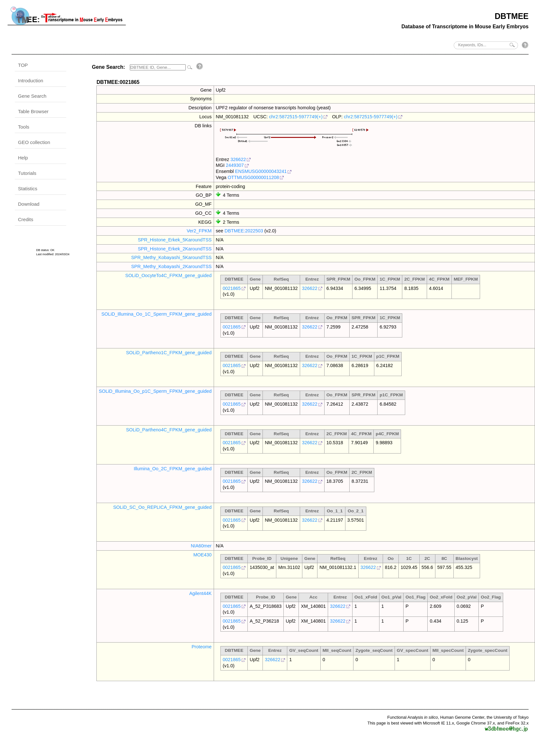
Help (23, 158)
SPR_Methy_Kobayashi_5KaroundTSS (171, 257)
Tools (24, 127)
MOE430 (203, 555)
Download (29, 204)
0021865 (232, 288)
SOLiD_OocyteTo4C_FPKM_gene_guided (169, 275)
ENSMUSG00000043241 (261, 171)
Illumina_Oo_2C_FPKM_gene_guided (173, 469)
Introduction (31, 81)
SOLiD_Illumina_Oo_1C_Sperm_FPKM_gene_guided (156, 314)
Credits (26, 219)
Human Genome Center (462, 717)
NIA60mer (201, 546)
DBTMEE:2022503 (244, 231)
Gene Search (32, 96)
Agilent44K (201, 593)
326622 (238, 159)
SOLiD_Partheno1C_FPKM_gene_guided (169, 353)
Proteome (201, 647)
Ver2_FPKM (199, 231)
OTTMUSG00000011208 (253, 177)
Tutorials (27, 173)
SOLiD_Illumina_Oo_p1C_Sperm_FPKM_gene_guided (155, 391)
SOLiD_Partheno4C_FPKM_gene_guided (169, 430)
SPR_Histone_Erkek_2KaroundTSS (175, 249)
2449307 (235, 165)
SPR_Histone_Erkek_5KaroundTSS (175, 240)
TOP (23, 65)
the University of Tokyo (508, 717)
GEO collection (34, 142)
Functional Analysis (413, 717)
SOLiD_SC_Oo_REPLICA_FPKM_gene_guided (162, 507)
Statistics (28, 189)
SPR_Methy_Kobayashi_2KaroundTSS (171, 266)
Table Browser (33, 111)
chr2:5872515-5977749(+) (296, 117)
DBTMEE (512, 16)
